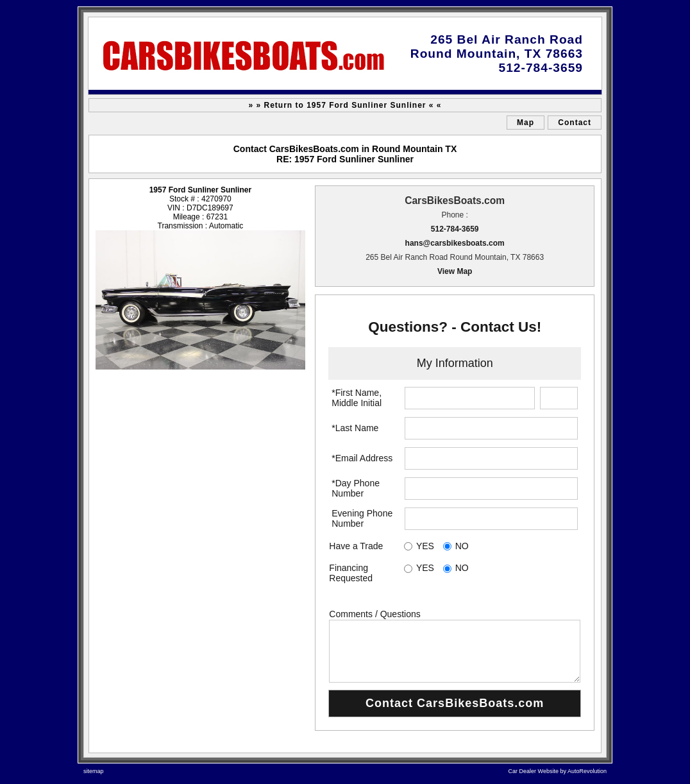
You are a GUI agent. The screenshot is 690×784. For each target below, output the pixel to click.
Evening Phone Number (362, 518)
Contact (575, 123)
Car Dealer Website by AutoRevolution (558, 771)
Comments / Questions (374, 614)
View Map (455, 271)
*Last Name (355, 428)
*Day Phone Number (356, 488)
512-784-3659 (455, 229)
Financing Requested (351, 573)
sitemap (94, 771)
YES (425, 546)
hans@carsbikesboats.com (455, 243)
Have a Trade (356, 546)
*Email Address (362, 458)
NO (462, 546)
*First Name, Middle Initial (357, 398)
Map (526, 123)
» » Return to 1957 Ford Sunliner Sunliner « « (345, 105)
